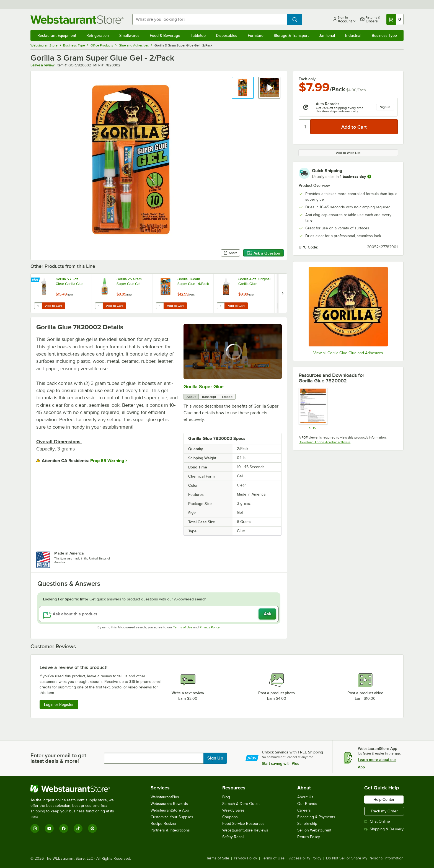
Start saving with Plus (281, 763)
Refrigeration (98, 35)
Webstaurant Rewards (169, 804)
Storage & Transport (291, 35)
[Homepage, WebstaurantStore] (77, 20)
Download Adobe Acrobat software (325, 442)
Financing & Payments (316, 817)
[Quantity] (305, 127)
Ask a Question (263, 253)
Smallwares (129, 35)
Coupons (230, 817)
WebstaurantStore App (170, 810)
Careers (304, 810)
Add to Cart (54, 306)
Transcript (209, 397)
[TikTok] (78, 828)
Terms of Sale (218, 858)
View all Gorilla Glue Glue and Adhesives (348, 353)
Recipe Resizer (164, 824)
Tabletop (198, 35)
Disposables (227, 35)
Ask (268, 614)
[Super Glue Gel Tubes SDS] (313, 409)
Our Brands (307, 804)
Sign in (385, 107)
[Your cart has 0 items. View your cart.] (395, 19)
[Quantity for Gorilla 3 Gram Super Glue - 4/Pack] (160, 306)
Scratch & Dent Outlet (241, 804)
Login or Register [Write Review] (59, 704)
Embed (227, 397)
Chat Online (377, 821)
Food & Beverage (165, 35)
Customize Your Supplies (172, 817)
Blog (226, 797)
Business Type (384, 35)
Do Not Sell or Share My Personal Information (365, 858)
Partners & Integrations (170, 830)
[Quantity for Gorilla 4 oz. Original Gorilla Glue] (221, 306)
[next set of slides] (283, 293)
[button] (243, 88)
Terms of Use (183, 627)
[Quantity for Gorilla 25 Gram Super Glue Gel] (99, 306)
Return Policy (309, 837)
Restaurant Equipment (57, 35)
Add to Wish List (348, 153)
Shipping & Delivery (384, 829)
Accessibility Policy (305, 858)
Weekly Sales (233, 810)
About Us (305, 797)
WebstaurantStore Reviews (245, 830)
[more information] (369, 177)
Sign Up (215, 758)
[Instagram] (35, 828)
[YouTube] (49, 828)
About (191, 397)
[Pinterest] (92, 828)
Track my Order (384, 811)
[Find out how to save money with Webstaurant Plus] (36, 280)
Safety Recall (233, 837)
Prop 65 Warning (107, 461)
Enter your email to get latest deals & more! (58, 758)
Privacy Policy (210, 627)
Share (230, 253)
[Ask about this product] (159, 614)
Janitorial (327, 35)
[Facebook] (64, 828)
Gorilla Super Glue (204, 387)
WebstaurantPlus (165, 797)
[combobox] (210, 19)
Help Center (384, 799)
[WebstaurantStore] (76, 789)
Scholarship (307, 824)
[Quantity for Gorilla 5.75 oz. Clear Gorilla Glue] (38, 306)
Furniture (256, 35)
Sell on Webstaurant (314, 830)
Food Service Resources (243, 824)
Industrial (353, 35)
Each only (307, 79)
